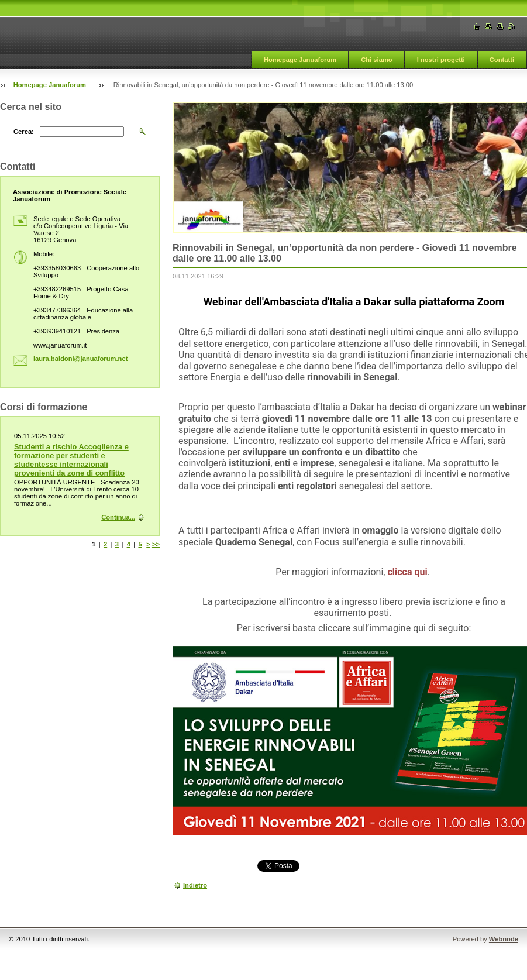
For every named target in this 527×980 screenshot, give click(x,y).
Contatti (502, 60)
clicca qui (407, 572)
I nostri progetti (441, 60)
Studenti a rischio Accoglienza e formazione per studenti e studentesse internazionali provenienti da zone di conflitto (71, 460)
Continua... (118, 517)
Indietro (195, 885)
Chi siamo (376, 60)
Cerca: (24, 132)
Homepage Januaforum (300, 60)
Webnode (504, 939)
